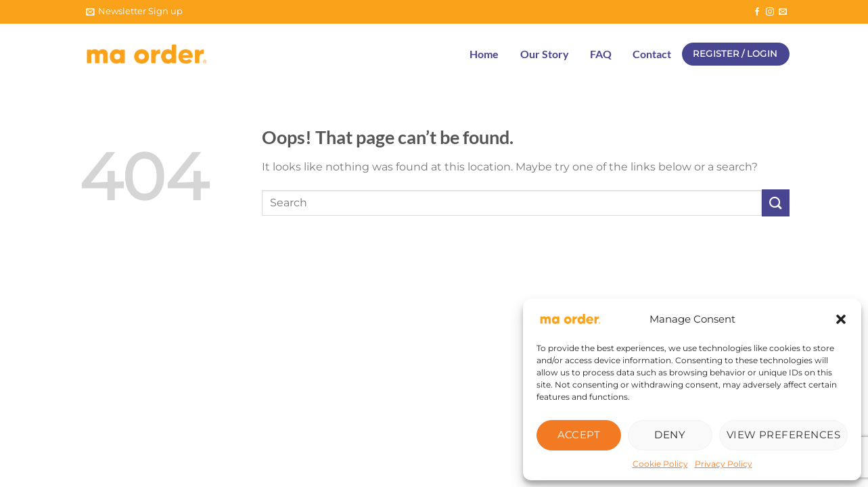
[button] (841, 319)
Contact (652, 54)
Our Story (545, 54)
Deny (670, 435)
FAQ (601, 54)
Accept (579, 435)
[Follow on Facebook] (757, 12)
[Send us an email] (783, 12)
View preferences (783, 435)
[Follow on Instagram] (770, 12)
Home (484, 54)
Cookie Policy (660, 464)
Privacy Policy (724, 464)
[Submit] (775, 203)
